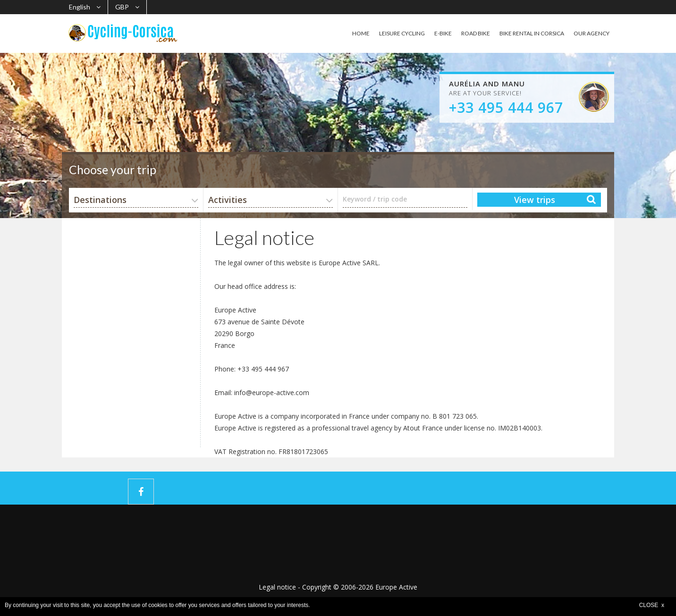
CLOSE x (652, 605)
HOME (361, 33)
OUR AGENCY (591, 33)
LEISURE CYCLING (402, 33)
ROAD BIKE (476, 33)
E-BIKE (443, 33)
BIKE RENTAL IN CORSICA (532, 33)
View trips (535, 200)
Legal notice (277, 587)
